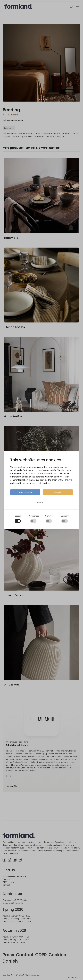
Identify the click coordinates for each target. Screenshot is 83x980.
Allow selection (25, 492)
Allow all (58, 492)
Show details (41, 503)
